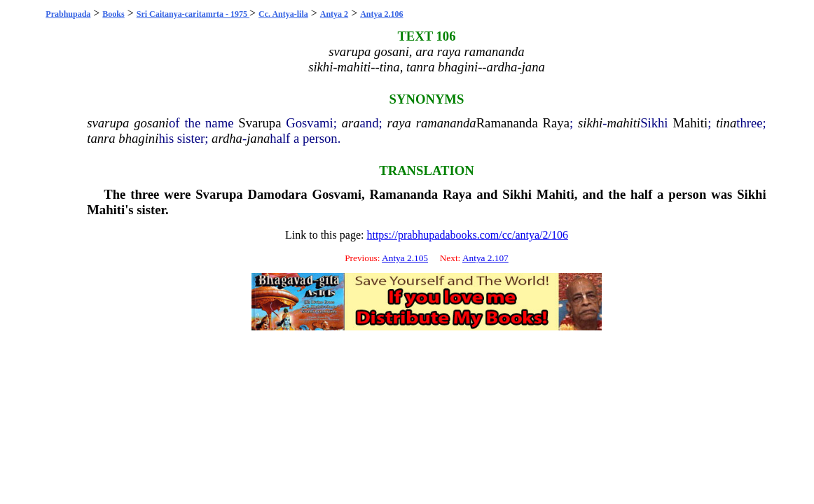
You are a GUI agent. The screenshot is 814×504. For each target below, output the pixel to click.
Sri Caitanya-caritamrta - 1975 (193, 14)
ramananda (446, 123)
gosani (151, 123)
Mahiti (690, 123)
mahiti (623, 123)
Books (113, 14)
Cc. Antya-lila (283, 14)
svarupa (108, 123)
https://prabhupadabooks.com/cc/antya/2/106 (467, 235)
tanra (101, 138)
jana (258, 138)
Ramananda (507, 123)
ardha (227, 138)
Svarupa (260, 123)
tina (726, 123)
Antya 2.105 (405, 258)
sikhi (590, 123)
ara (351, 123)
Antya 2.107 (485, 258)
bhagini (138, 138)
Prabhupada (68, 14)
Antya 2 (334, 14)
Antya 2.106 (381, 14)
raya (399, 123)
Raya (556, 123)
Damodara (278, 194)
